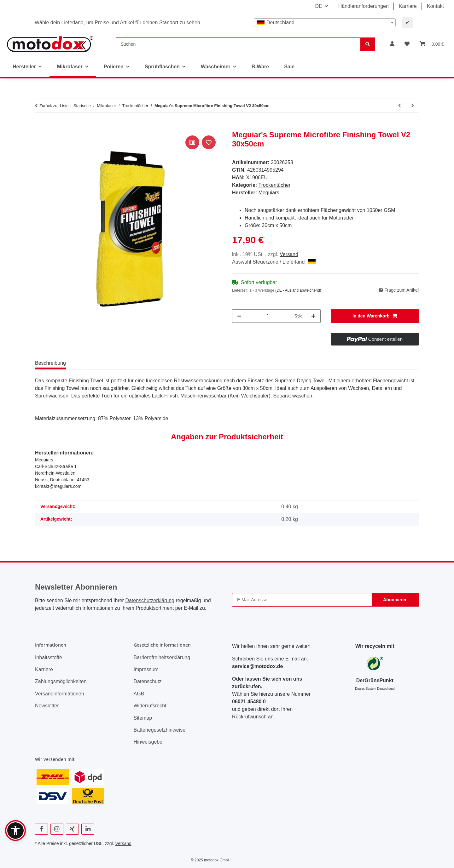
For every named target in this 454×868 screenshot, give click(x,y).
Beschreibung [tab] (50, 363)
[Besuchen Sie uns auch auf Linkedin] (88, 829)
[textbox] (325, 23)
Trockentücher (275, 185)
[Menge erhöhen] (313, 316)
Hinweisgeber (149, 742)
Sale (289, 67)
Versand (289, 254)
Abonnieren (395, 600)
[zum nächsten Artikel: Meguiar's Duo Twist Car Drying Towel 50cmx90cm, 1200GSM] (413, 106)
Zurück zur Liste (54, 106)
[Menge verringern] (239, 316)
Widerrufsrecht (150, 706)
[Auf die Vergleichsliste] (192, 142)
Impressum (146, 669)
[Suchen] (238, 44)
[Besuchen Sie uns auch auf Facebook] (41, 829)
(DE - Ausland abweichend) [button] (298, 290)
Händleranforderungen (364, 6)
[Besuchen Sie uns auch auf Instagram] (57, 829)
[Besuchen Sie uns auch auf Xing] (72, 829)
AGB (139, 694)
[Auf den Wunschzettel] (209, 142)
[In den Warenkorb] (40, 127)
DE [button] (318, 6)
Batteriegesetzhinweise (160, 730)
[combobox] (325, 23)
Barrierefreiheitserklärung (162, 657)
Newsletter (47, 706)
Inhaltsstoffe (49, 657)
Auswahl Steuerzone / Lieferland (274, 262)
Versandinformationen (60, 694)
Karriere (408, 6)
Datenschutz (148, 681)
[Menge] (268, 316)
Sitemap (143, 718)
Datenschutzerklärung (150, 600)
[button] (392, 44)
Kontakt (435, 6)
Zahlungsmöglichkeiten (61, 681)
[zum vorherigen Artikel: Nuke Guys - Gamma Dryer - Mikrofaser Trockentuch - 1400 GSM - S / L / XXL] (400, 106)
